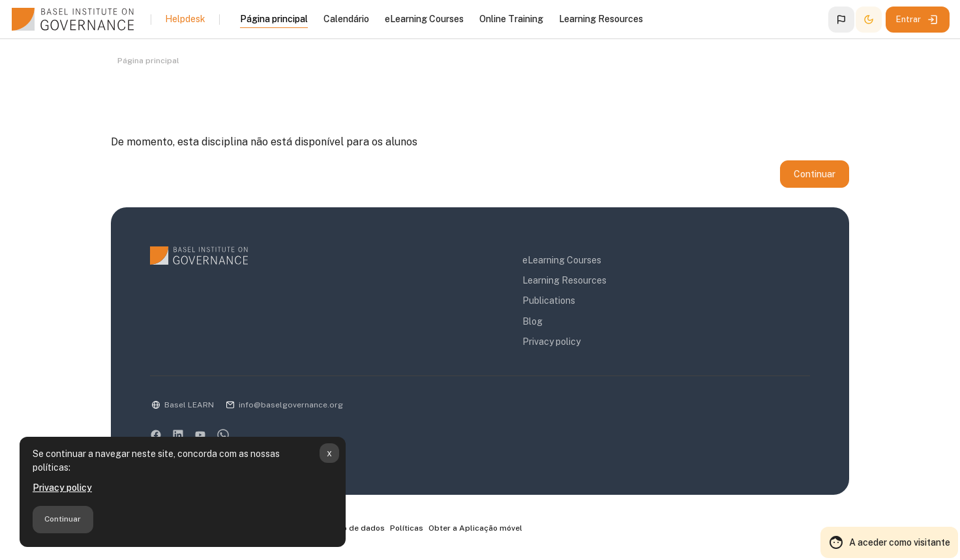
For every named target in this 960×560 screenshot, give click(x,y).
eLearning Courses (562, 260)
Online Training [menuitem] (511, 19)
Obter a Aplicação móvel (475, 528)
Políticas (407, 528)
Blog (532, 321)
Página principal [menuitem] (274, 19)
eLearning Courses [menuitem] (424, 19)
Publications (549, 301)
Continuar (63, 519)
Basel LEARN (189, 405)
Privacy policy (62, 488)
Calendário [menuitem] (346, 19)
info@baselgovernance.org (291, 405)
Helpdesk (185, 19)
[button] (841, 20)
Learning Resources (564, 280)
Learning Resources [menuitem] (601, 19)
